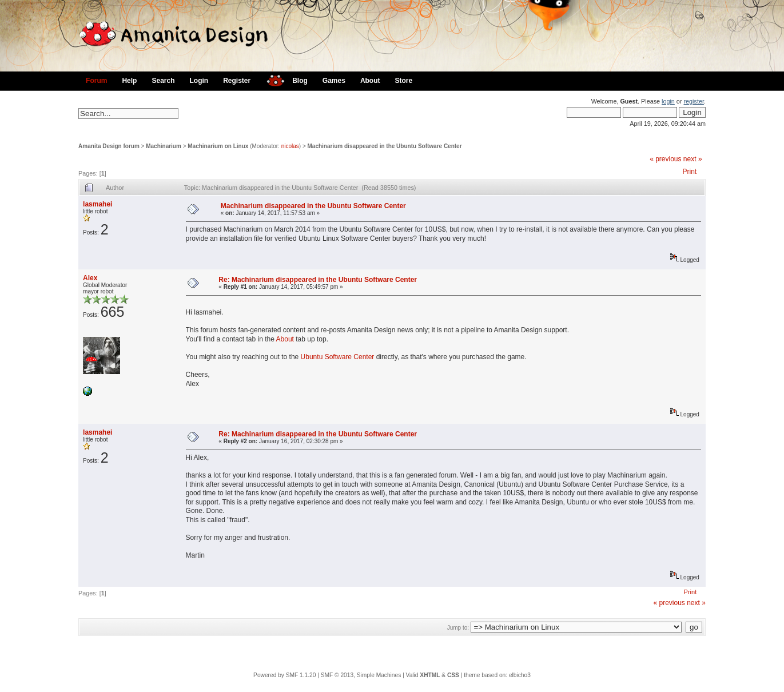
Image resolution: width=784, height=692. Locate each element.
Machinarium (164, 146)
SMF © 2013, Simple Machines (361, 675)
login (668, 101)
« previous (665, 159)
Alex (90, 278)
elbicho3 (520, 675)
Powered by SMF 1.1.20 (284, 675)
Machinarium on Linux (218, 146)
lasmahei (97, 204)
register (693, 101)
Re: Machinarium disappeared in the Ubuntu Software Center (318, 280)
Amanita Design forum (109, 146)
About (285, 339)
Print (690, 172)
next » (693, 159)
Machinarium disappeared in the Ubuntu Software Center (385, 146)
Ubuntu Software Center (338, 357)
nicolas (290, 146)
